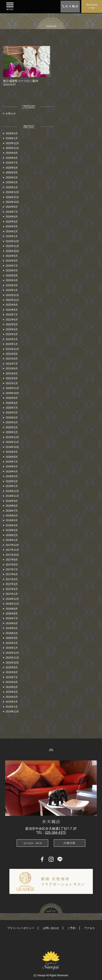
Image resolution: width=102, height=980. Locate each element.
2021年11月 (12, 349)
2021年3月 (12, 378)
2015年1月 (12, 707)
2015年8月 (12, 672)
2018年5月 (12, 520)
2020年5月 (12, 413)
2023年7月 (12, 266)
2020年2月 (12, 427)
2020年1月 (12, 432)
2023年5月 (12, 276)
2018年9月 (12, 501)
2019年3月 (12, 476)
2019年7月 (12, 462)
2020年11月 (12, 388)
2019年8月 (12, 457)
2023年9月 (12, 256)
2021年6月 (12, 369)
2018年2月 (12, 535)
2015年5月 (12, 687)
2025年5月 (12, 168)
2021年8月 (12, 359)
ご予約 (71, 928)
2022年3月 (12, 334)
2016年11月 (12, 604)
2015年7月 (12, 677)
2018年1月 (12, 540)
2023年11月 (12, 246)
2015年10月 (12, 663)
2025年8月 (12, 158)
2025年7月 (12, 163)
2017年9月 (12, 560)
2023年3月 (12, 285)
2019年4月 (12, 472)
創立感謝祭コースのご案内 (21, 81)
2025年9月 (12, 153)
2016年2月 (12, 643)
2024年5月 (12, 222)
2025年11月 (12, 148)
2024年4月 (12, 226)
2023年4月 (12, 280)
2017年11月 (12, 550)
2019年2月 (12, 481)
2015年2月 (12, 702)
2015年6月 (12, 682)
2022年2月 (12, 339)
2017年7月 (12, 569)
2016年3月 (12, 638)
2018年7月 (12, 511)
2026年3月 (12, 133)
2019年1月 (12, 486)
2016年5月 (12, 628)
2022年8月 (12, 310)
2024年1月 (12, 236)
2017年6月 (12, 574)
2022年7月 (12, 315)
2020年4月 (12, 418)
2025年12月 (12, 143)
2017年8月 (12, 565)
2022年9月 (12, 305)
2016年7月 (12, 618)
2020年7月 (12, 408)
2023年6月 (12, 271)
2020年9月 (12, 398)
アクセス (89, 928)
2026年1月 (12, 138)
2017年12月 (12, 545)
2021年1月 (12, 383)
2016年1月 (12, 648)
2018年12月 (12, 491)
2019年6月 (12, 466)
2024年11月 (12, 197)
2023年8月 (12, 261)
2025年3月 (12, 178)
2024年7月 (12, 212)
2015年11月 (12, 658)
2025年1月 (12, 187)
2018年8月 (12, 506)
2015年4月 (12, 692)
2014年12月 (12, 712)
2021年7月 (12, 364)
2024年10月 (12, 202)
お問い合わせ (51, 928)
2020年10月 (12, 393)
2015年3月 (12, 697)
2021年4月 (12, 374)
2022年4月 (12, 329)
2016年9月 (12, 609)
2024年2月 (12, 231)
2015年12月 (12, 653)
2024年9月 (12, 207)
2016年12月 (12, 599)
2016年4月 (12, 633)
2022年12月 (12, 295)
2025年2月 (12, 182)
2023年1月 (12, 290)
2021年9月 (12, 354)
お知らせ (11, 113)
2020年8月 (12, 403)
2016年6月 (12, 623)
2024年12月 (12, 192)
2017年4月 (12, 579)
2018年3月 (12, 530)
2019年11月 (12, 442)
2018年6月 (12, 516)
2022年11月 (12, 300)
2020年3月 (12, 422)
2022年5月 (12, 324)
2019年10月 (12, 447)
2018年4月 (12, 525)
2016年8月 (12, 614)
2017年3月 (12, 584)
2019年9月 (12, 452)
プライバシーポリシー (21, 928)
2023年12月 (12, 241)
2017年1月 (12, 594)
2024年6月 (12, 217)
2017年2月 (12, 589)
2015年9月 (12, 667)
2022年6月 (12, 320)
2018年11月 (12, 496)
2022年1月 (12, 344)
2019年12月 (12, 437)
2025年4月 (12, 173)
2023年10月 (12, 251)
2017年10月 (12, 555)
